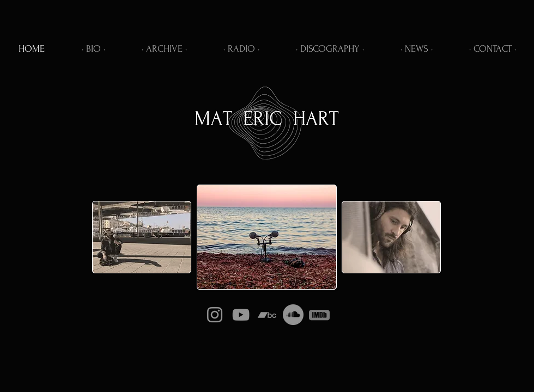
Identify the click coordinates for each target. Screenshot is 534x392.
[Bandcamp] (267, 315)
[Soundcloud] (293, 315)
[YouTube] (241, 315)
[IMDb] (319, 315)
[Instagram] (215, 315)
